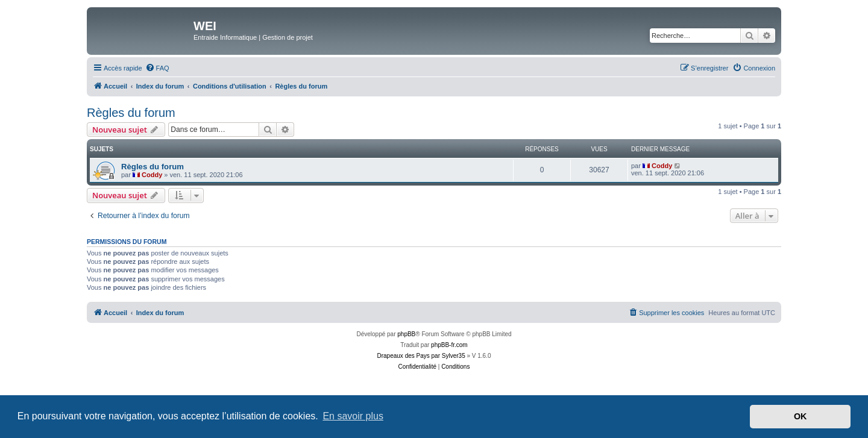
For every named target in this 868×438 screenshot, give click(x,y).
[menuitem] (157, 68)
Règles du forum (131, 113)
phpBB (406, 334)
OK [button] (800, 416)
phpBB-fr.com (449, 345)
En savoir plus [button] (353, 416)
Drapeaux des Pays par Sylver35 (421, 356)
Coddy (152, 175)
